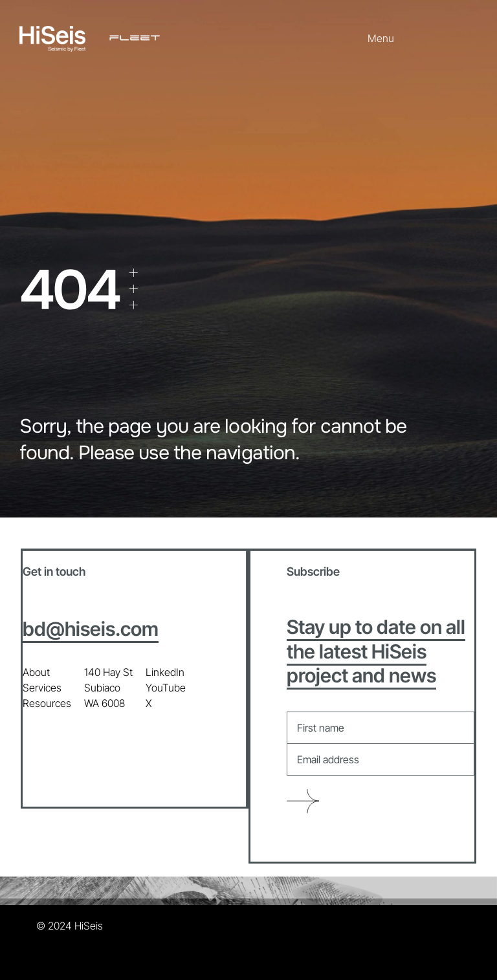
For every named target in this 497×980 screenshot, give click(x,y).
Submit (303, 801)
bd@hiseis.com (91, 629)
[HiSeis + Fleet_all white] (90, 31)
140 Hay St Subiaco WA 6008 (108, 688)
